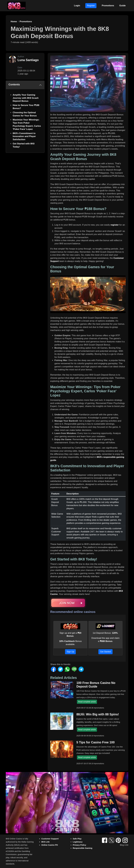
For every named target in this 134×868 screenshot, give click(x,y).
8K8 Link (45, 842)
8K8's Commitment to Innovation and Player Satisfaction (24, 136)
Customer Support (50, 839)
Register (91, 6)
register (115, 225)
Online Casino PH (50, 845)
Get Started (105, 652)
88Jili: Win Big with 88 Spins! (98, 714)
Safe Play (77, 839)
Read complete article (87, 702)
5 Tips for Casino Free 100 (96, 742)
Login (77, 6)
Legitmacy (78, 842)
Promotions (108, 6)
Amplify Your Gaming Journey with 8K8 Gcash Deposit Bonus (26, 98)
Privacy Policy (79, 845)
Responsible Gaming (83, 848)
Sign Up (70, 652)
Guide (122, 6)
